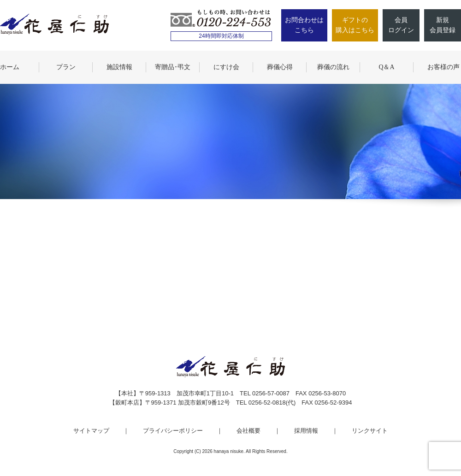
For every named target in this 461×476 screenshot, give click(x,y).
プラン (66, 67)
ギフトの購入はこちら (355, 25)
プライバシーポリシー (173, 431)
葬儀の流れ (333, 67)
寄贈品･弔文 (173, 67)
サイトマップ (91, 431)
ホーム (10, 67)
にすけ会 (226, 67)
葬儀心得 (280, 67)
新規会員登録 (443, 25)
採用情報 (306, 431)
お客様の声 (443, 67)
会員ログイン (401, 25)
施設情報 (119, 67)
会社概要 (248, 431)
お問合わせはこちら (304, 25)
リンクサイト (370, 431)
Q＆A (386, 67)
